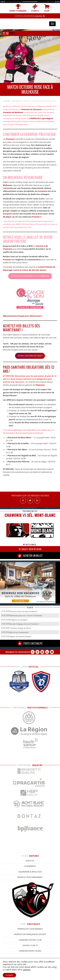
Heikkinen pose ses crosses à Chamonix (26, 615)
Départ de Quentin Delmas (20, 636)
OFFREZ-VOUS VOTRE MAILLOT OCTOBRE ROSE (30, 276)
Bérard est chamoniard (19, 632)
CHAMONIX (13, 515)
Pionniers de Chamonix (31, 109)
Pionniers (11, 139)
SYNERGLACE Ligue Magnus (41, 118)
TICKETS (35, 8)
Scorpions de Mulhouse (13, 112)
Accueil (7, 101)
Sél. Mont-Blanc (41, 515)
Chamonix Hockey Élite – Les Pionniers (30, 23)
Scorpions (43, 191)
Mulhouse (7, 185)
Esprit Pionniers (18, 8)
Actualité (17, 101)
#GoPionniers (36, 316)
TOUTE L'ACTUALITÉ (30, 643)
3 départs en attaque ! (19, 620)
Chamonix (40, 385)
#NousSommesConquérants (16, 316)
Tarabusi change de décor (20, 628)
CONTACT (30, 970)
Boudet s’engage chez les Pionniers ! (24, 624)
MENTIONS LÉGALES (49, 968)
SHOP (47, 8)
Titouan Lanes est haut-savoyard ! (24, 611)
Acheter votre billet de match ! (30, 356)
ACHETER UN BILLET (30, 556)
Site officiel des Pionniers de (29, 16)
